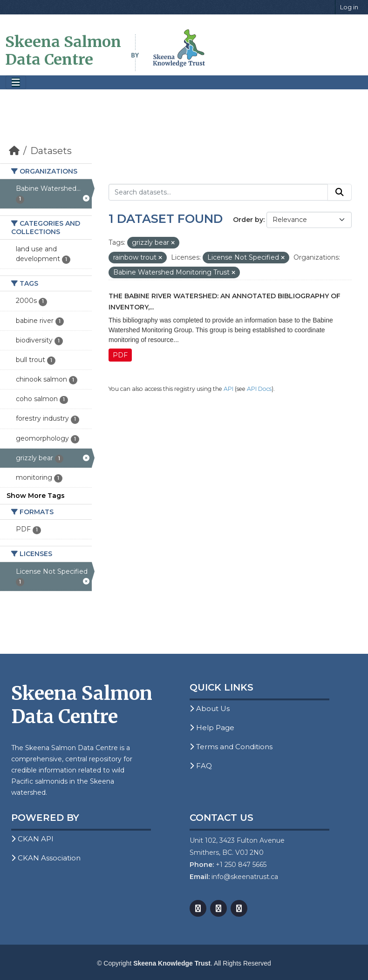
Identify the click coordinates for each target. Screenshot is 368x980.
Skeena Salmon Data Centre (63, 51)
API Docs (259, 389)
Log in (349, 7)
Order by (248, 220)
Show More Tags (36, 496)
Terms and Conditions (231, 747)
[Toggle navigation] (16, 83)
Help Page (212, 728)
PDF (120, 355)
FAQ (201, 766)
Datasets (51, 151)
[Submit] (340, 192)
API (228, 389)
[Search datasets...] (218, 192)
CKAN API (32, 839)
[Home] (14, 151)
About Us (210, 708)
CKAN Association (46, 858)
